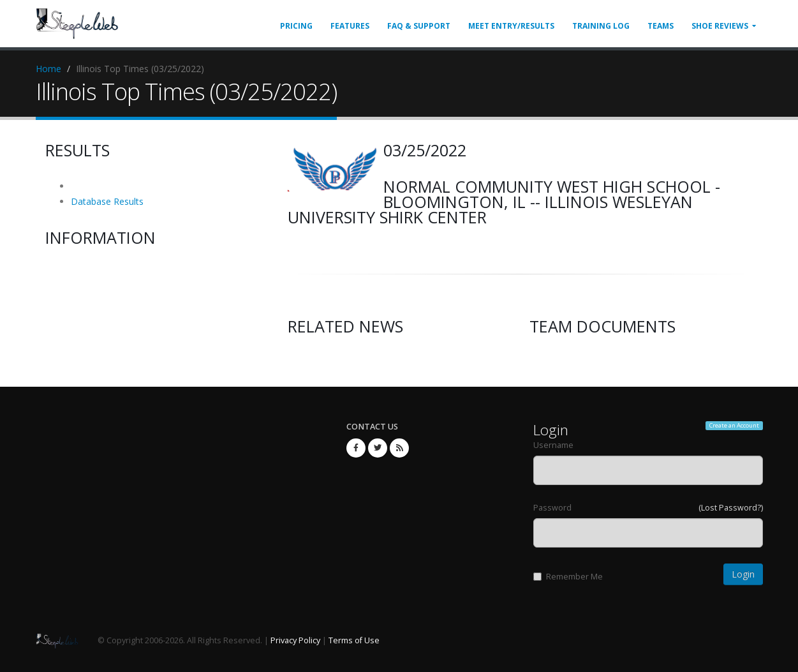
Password (552, 508)
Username (553, 445)
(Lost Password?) (731, 508)
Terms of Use (354, 640)
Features (350, 26)
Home (48, 69)
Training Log (601, 26)
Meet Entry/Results (511, 26)
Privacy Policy (295, 640)
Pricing (296, 26)
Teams (661, 26)
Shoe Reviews (720, 26)
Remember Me (568, 577)
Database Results (107, 201)
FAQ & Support (419, 26)
